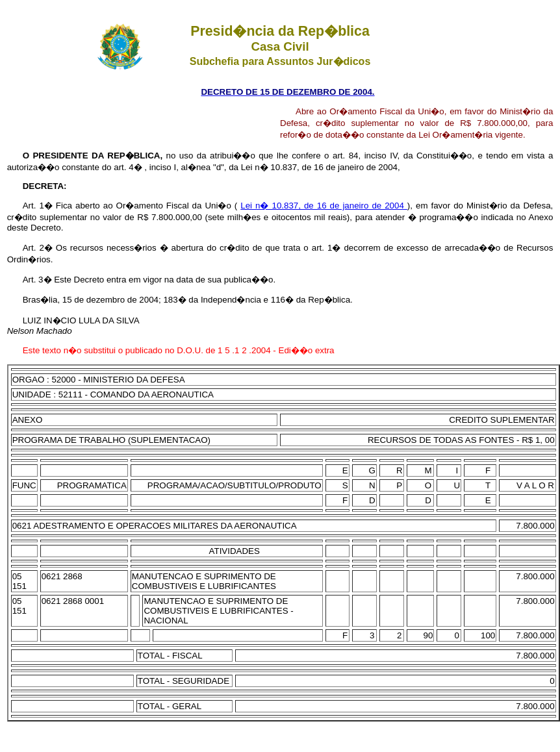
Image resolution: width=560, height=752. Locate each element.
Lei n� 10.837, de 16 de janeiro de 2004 (324, 206)
